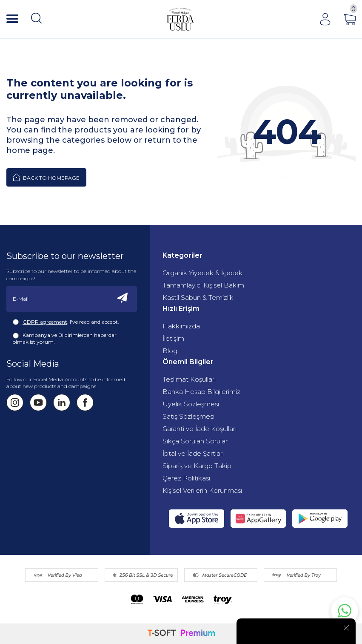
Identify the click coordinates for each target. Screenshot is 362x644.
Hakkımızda (181, 326)
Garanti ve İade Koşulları (200, 429)
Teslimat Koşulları (189, 379)
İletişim (173, 338)
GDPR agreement (45, 322)
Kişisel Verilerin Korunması (202, 490)
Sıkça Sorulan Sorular (195, 441)
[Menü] (12, 19)
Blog (170, 351)
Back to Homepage (46, 177)
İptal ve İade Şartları (193, 453)
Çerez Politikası (186, 478)
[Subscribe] (123, 299)
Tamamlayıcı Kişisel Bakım (203, 285)
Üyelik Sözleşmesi (191, 404)
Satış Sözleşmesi (188, 416)
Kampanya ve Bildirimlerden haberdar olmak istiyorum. (65, 338)
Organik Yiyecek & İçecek (202, 273)
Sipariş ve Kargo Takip (197, 466)
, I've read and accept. (66, 322)
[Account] (325, 19)
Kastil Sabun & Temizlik (198, 298)
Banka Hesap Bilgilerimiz (201, 392)
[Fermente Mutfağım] (181, 19)
